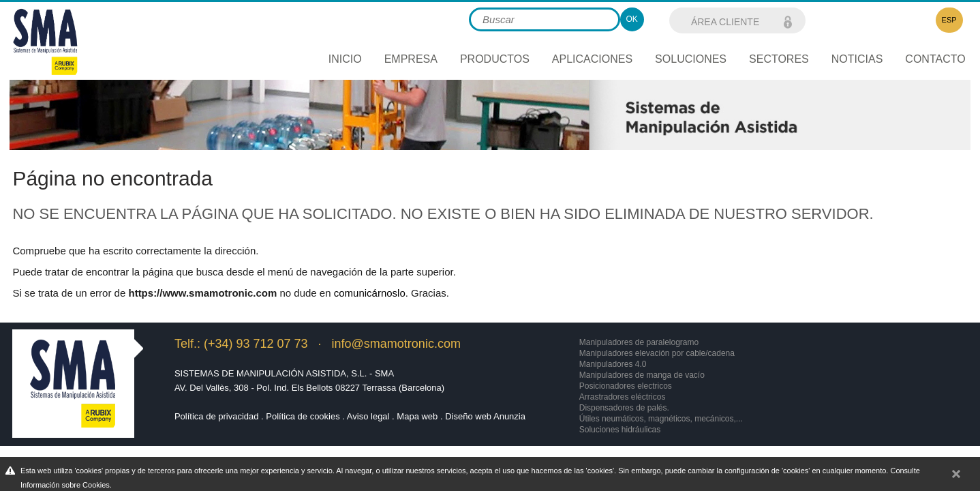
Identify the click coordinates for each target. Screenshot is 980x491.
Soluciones (691, 59)
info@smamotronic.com (396, 344)
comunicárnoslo (370, 293)
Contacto (935, 59)
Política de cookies (303, 416)
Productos (495, 59)
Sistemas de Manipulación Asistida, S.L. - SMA (284, 373)
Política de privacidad (217, 416)
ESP (949, 20)
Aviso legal (368, 416)
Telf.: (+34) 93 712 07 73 (241, 344)
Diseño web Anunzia (485, 416)
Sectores (779, 59)
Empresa (411, 59)
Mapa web (417, 416)
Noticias (857, 59)
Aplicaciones (592, 59)
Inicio (345, 59)
